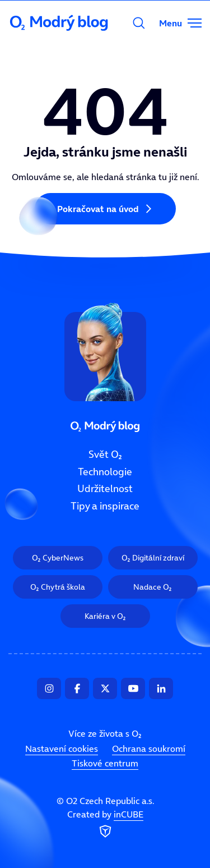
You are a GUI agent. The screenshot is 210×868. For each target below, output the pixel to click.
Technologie (105, 471)
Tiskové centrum (105, 763)
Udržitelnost (105, 489)
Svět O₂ (105, 454)
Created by (105, 824)
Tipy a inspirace (105, 506)
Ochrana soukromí (149, 748)
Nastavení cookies (62, 748)
